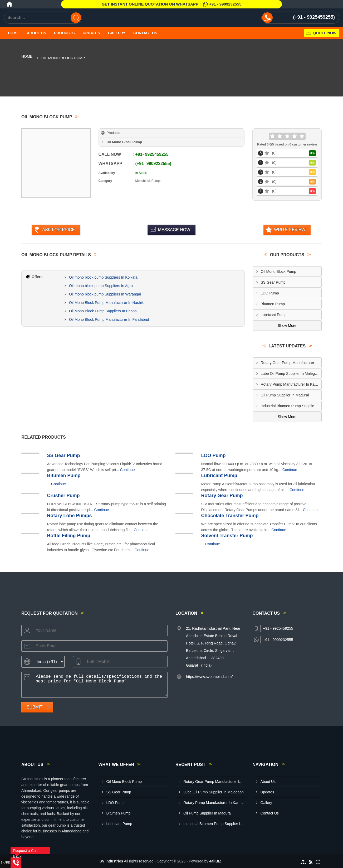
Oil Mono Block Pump (279, 271)
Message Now (174, 230)
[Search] (76, 18)
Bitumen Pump (273, 304)
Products (64, 33)
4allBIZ (215, 861)
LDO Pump (270, 293)
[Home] (9, 4)
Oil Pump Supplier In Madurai (285, 395)
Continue (128, 470)
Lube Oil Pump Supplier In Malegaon (291, 374)
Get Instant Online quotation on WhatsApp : (171, 4)
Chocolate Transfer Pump (230, 516)
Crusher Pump (63, 496)
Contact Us (145, 33)
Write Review (290, 230)
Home (13, 33)
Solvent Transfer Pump (227, 536)
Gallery (117, 33)
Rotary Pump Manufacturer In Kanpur (291, 384)
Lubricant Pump (274, 315)
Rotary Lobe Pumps (70, 516)
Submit (35, 707)
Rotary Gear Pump (222, 496)
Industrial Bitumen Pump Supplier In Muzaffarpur (291, 406)
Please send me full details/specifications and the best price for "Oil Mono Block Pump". (100, 684)
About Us (36, 33)
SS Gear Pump (273, 282)
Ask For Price (58, 230)
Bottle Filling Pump (69, 536)
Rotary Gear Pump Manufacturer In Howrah (291, 363)
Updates (91, 33)
